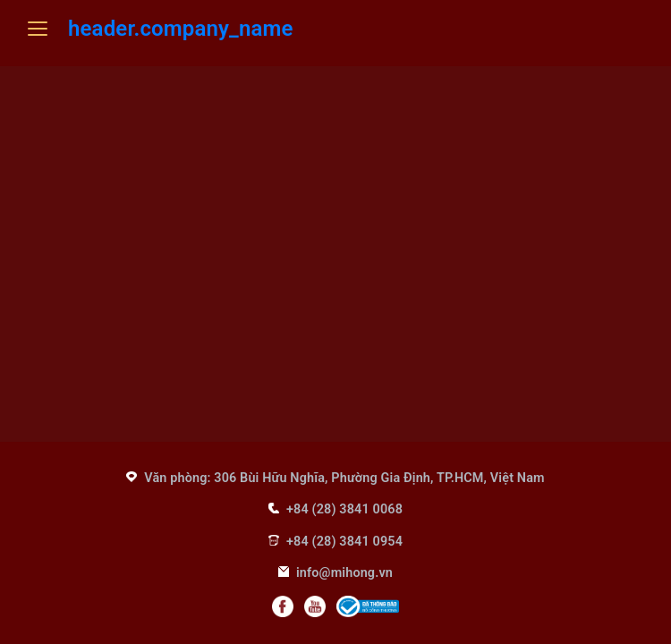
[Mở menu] (38, 29)
